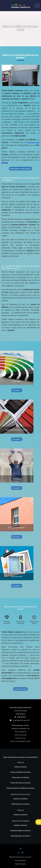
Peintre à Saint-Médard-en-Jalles (20, 741)
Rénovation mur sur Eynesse (21, 804)
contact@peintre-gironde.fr (21, 720)
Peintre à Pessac (20, 738)
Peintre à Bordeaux (21, 735)
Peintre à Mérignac (21, 732)
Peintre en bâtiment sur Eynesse (20, 772)
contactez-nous (33, 142)
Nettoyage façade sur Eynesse (21, 836)
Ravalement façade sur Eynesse (20, 831)
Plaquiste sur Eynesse (21, 815)
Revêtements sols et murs (21, 794)
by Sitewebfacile (20, 860)
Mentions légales (21, 864)
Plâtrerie (21, 810)
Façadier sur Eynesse (20, 825)
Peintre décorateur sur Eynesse (20, 783)
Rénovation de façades (20, 821)
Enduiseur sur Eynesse (20, 799)
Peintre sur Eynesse (21, 767)
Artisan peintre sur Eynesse (20, 777)
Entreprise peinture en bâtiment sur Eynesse (21, 788)
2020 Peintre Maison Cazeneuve (20, 857)
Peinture (21, 762)
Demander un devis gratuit (20, 169)
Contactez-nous (20, 689)
